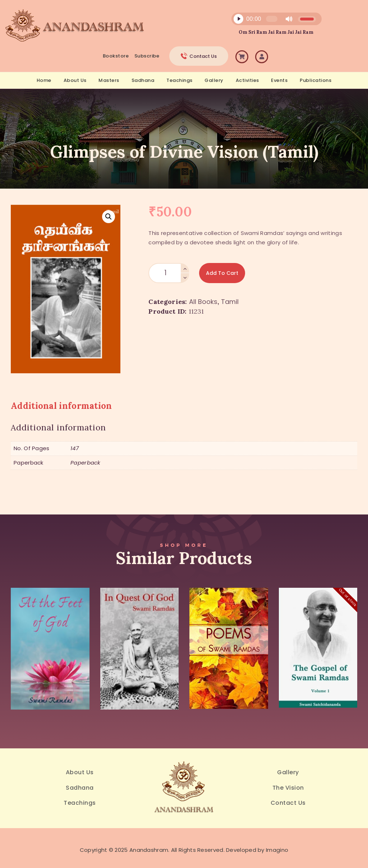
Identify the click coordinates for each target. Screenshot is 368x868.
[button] (109, 217)
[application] (272, 21)
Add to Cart (222, 273)
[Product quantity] (169, 273)
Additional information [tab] (61, 406)
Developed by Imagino (257, 850)
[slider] (272, 19)
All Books (203, 302)
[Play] (239, 19)
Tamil (230, 302)
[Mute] (289, 19)
